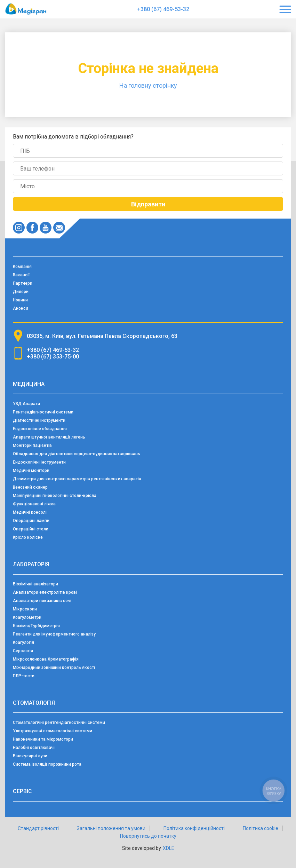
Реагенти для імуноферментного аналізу (54, 634)
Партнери (23, 283)
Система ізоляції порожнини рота (47, 764)
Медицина (29, 384)
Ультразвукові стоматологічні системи (53, 731)
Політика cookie (261, 828)
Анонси (21, 308)
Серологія (23, 651)
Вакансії (21, 275)
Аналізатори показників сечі (42, 601)
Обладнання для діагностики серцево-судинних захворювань (77, 454)
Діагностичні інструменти (39, 420)
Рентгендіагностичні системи (43, 412)
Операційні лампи (31, 521)
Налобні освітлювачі (34, 748)
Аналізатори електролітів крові (45, 592)
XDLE (169, 848)
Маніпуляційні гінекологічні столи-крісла (55, 496)
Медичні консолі (30, 512)
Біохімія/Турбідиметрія (36, 626)
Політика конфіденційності (194, 828)
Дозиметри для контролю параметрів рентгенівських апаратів (77, 479)
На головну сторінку (148, 85)
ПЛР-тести (24, 676)
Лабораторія (31, 564)
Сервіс (22, 791)
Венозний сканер (30, 487)
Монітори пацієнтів (32, 445)
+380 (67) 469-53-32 (163, 9)
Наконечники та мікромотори (43, 739)
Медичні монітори (31, 471)
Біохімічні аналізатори (35, 584)
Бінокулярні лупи (30, 756)
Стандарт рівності (38, 828)
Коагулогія (23, 642)
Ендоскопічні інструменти (39, 462)
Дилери (21, 292)
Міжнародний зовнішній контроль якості (54, 668)
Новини (20, 300)
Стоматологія (34, 703)
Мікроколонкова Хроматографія (46, 659)
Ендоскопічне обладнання (40, 429)
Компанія (22, 267)
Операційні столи (31, 529)
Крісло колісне (28, 537)
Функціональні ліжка (34, 504)
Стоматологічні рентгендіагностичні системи (59, 723)
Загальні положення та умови (111, 828)
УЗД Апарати (26, 404)
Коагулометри (27, 617)
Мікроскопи (25, 609)
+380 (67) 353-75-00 (53, 357)
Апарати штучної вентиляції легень (49, 437)
